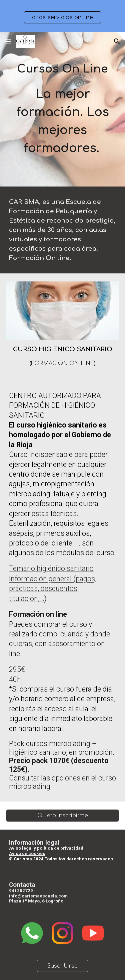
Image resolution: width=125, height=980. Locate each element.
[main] (63, 109)
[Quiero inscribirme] (63, 816)
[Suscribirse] (62, 966)
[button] (8, 41)
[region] (62, 16)
